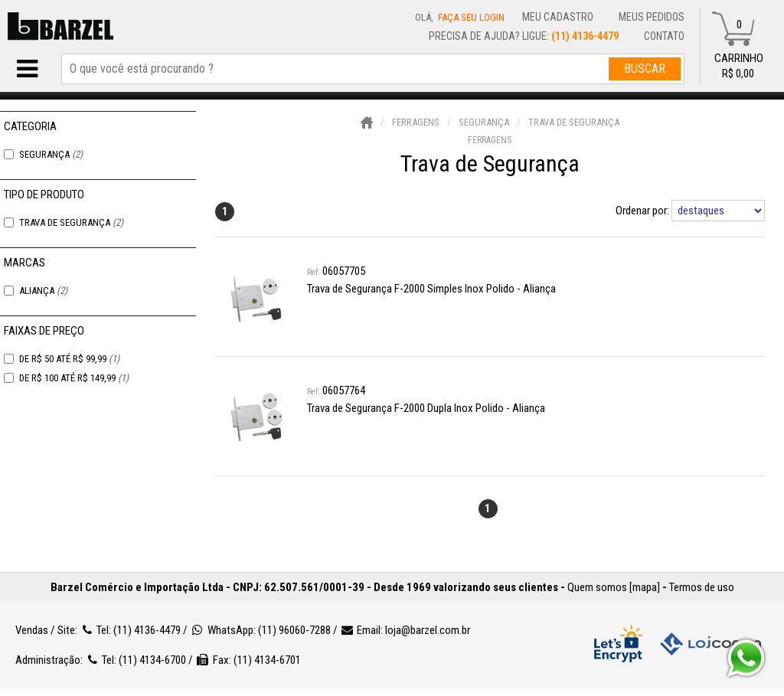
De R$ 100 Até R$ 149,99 (74, 378)
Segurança (51, 154)
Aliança (43, 291)
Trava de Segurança (71, 222)
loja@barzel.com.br (428, 630)
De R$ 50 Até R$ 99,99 (69, 359)
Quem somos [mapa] (614, 587)
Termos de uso (702, 587)
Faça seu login (471, 17)
